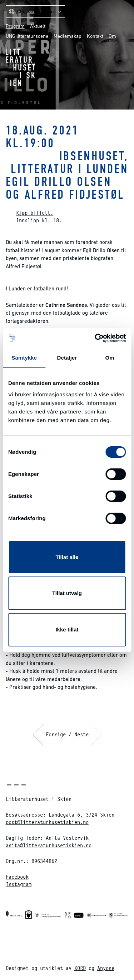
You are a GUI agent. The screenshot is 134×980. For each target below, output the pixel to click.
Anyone (106, 968)
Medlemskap (68, 36)
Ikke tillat (67, 629)
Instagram (19, 884)
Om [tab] (110, 358)
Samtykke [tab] (24, 358)
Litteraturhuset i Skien (21, 67)
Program (15, 26)
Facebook (17, 877)
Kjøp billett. (35, 213)
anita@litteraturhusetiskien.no (49, 845)
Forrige (56, 734)
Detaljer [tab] (67, 358)
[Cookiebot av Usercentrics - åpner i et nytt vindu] (95, 338)
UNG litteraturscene (27, 36)
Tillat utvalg (67, 593)
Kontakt (95, 36)
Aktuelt (38, 26)
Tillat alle (67, 557)
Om (112, 36)
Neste (81, 734)
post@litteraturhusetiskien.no (47, 822)
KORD (80, 968)
